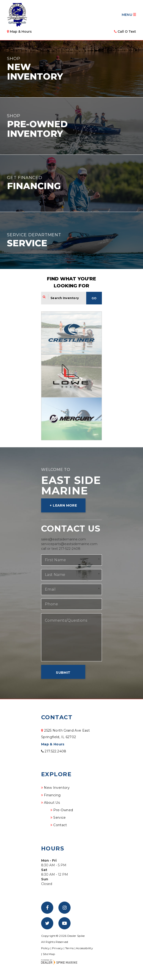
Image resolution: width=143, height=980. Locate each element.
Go (94, 298)
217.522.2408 (54, 751)
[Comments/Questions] (71, 637)
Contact (60, 825)
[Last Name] (71, 575)
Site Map (49, 954)
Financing (52, 795)
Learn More (65, 505)
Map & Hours (53, 744)
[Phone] (71, 604)
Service (59, 818)
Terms (70, 948)
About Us (52, 803)
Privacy (57, 948)
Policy (45, 948)
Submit (63, 673)
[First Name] (71, 560)
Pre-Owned (63, 810)
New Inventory (57, 788)
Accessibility (84, 948)
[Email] (71, 589)
